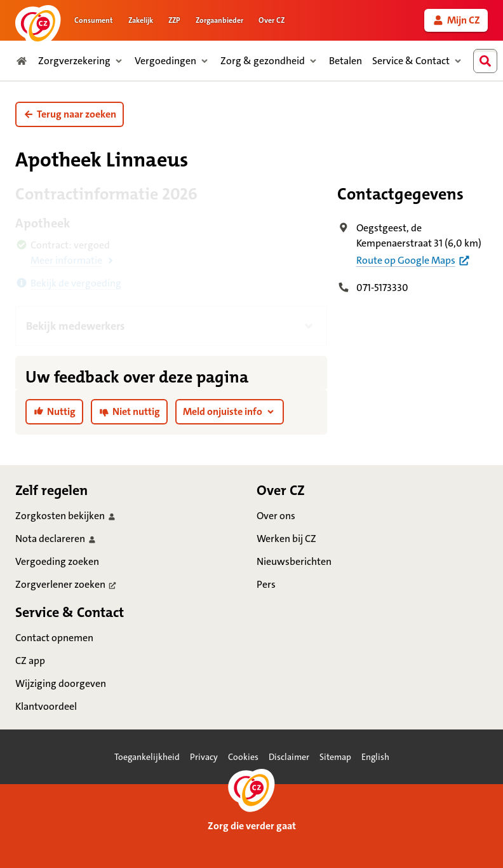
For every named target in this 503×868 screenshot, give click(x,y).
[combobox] (488, 61)
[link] (456, 20)
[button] (70, 114)
